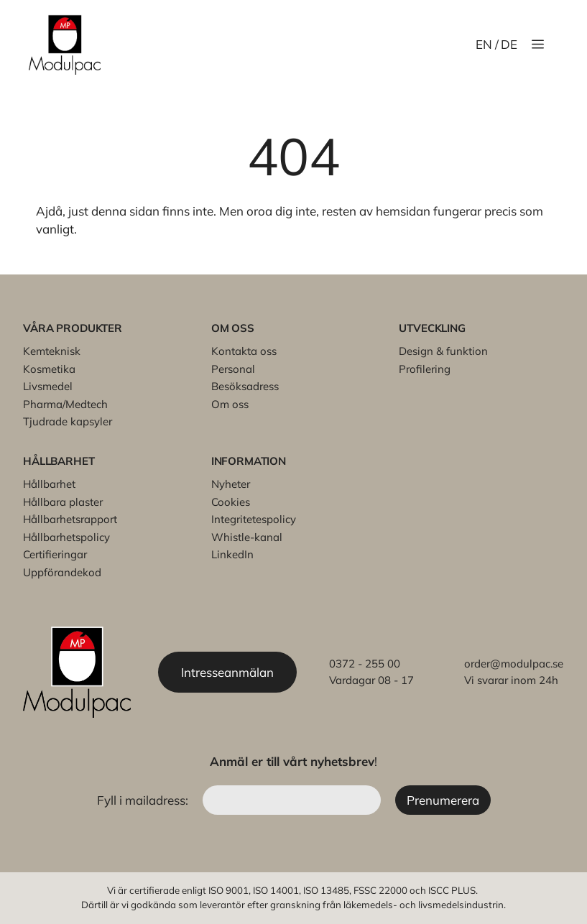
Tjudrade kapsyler (68, 421)
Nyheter (231, 484)
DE (509, 44)
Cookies (231, 502)
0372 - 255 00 (365, 664)
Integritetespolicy (254, 519)
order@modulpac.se (514, 664)
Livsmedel (48, 386)
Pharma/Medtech (65, 404)
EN (484, 44)
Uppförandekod (62, 572)
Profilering (425, 369)
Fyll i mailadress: (144, 800)
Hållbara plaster (63, 502)
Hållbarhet (49, 484)
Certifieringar (55, 554)
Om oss (230, 404)
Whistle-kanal (247, 537)
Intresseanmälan (227, 672)
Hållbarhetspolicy (66, 537)
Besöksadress (245, 386)
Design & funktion (443, 351)
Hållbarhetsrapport (70, 519)
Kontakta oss (244, 351)
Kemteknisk (52, 351)
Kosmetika (49, 369)
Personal (233, 369)
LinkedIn (232, 554)
